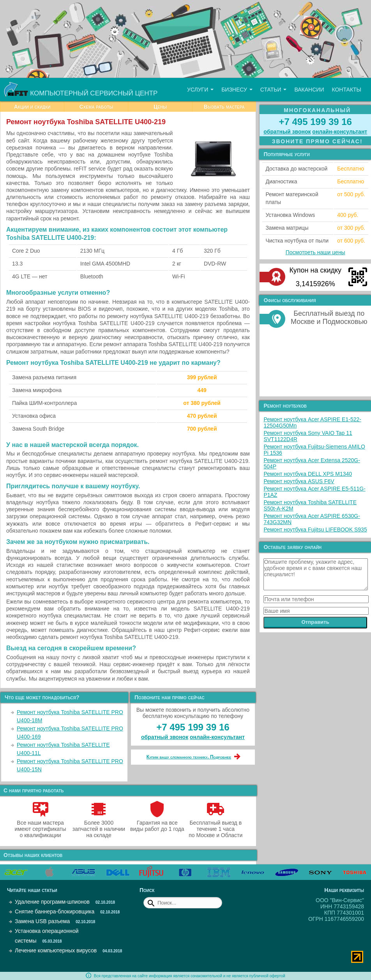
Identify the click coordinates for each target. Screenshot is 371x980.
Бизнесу (237, 90)
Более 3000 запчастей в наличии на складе (99, 826)
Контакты (346, 90)
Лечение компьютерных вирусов (56, 950)
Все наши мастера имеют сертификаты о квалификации (41, 826)
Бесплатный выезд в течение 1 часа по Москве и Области (216, 826)
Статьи (274, 90)
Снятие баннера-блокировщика (55, 911)
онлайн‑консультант (217, 737)
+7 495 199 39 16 (193, 727)
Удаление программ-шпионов (52, 902)
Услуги (200, 90)
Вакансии (309, 90)
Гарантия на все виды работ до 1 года (157, 823)
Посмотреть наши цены (315, 252)
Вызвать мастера (224, 107)
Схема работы (96, 107)
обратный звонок (165, 737)
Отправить (315, 622)
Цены (160, 107)
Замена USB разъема (42, 921)
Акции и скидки (32, 107)
